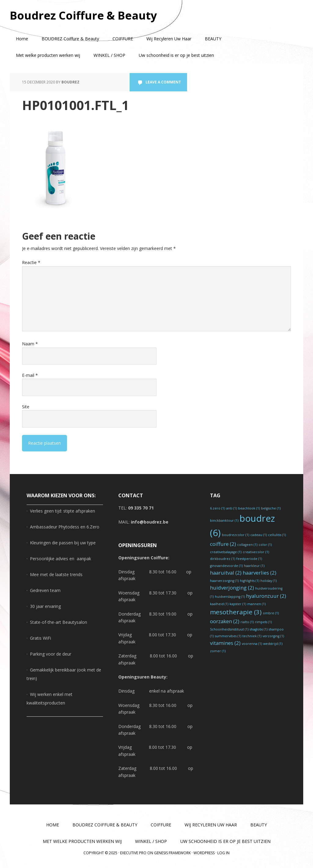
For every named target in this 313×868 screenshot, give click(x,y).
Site (26, 407)
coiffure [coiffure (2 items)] (223, 544)
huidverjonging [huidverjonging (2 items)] (232, 588)
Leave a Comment (163, 82)
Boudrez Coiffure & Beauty (83, 15)
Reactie (31, 262)
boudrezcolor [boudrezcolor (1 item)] (236, 535)
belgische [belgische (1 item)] (271, 508)
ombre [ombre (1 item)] (271, 613)
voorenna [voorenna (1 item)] (252, 644)
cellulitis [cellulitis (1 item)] (277, 535)
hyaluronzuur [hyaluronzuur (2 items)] (266, 596)
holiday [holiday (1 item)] (269, 581)
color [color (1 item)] (265, 545)
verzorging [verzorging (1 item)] (273, 636)
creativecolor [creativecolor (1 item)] (256, 552)
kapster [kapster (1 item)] (238, 604)
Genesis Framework (172, 853)
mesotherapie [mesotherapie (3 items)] (236, 612)
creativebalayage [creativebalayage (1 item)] (226, 552)
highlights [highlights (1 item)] (250, 581)
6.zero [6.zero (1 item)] (217, 508)
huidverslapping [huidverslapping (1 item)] (230, 597)
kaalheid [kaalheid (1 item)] (219, 604)
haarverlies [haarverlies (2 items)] (260, 573)
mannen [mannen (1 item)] (256, 604)
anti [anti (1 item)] (232, 508)
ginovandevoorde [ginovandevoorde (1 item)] (226, 566)
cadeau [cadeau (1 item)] (259, 535)
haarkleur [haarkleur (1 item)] (254, 566)
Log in (223, 853)
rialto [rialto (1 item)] (247, 622)
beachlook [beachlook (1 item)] (249, 508)
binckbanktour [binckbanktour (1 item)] (224, 520)
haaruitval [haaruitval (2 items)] (226, 573)
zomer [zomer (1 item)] (218, 651)
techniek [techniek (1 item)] (252, 636)
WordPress (204, 853)
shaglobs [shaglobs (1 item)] (259, 629)
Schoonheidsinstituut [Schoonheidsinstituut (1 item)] (229, 629)
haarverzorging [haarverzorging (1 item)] (224, 581)
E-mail (30, 375)
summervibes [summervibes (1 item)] (228, 636)
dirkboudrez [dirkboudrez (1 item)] (223, 559)
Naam (30, 344)
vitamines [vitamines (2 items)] (225, 643)
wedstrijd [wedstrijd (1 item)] (273, 644)
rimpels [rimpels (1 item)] (263, 622)
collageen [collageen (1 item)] (247, 545)
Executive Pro (133, 853)
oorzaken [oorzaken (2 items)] (225, 621)
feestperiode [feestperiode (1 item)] (249, 559)
